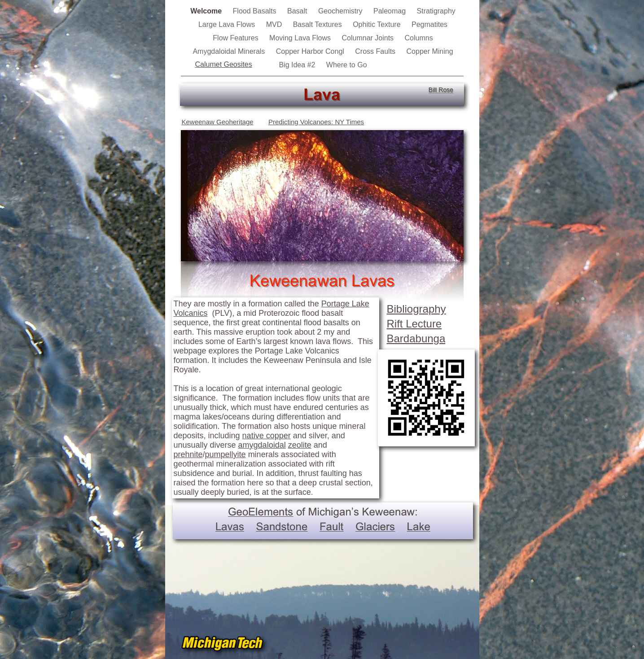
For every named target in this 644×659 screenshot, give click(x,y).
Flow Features (237, 38)
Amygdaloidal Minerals (230, 51)
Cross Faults (376, 51)
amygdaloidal (262, 445)
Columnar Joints (369, 38)
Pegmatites (429, 24)
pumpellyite (226, 454)
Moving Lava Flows (301, 38)
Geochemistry (341, 11)
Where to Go (347, 65)
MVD (275, 24)
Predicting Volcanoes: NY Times (316, 122)
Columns (419, 38)
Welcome (207, 11)
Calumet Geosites (224, 64)
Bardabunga (416, 338)
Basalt (298, 11)
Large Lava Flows (228, 24)
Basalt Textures (319, 24)
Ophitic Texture (378, 24)
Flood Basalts (256, 11)
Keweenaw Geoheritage (218, 122)
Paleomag (391, 11)
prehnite (188, 454)
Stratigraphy (436, 11)
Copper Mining (430, 51)
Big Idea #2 (298, 65)
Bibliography (416, 309)
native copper (267, 436)
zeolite (300, 445)
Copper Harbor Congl (311, 51)
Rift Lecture (414, 324)
